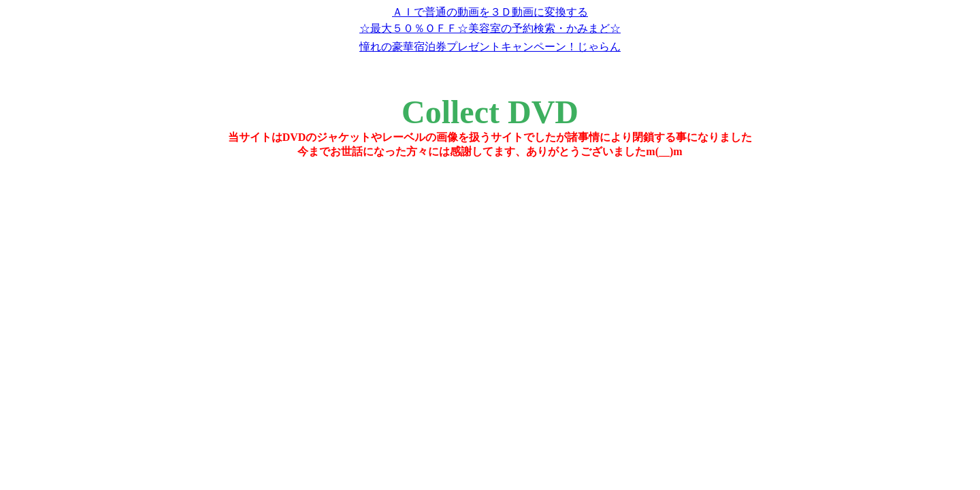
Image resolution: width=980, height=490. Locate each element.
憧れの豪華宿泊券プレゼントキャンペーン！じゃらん (490, 47)
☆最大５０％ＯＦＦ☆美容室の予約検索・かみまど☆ (490, 28)
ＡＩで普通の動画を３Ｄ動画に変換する (490, 12)
